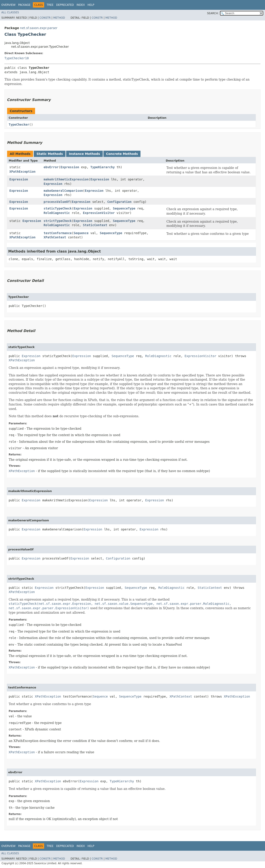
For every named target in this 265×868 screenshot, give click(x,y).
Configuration (119, 202)
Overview (8, 5)
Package (24, 5)
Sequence (81, 233)
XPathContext (55, 237)
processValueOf (57, 202)
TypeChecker (19, 125)
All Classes (10, 12)
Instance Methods (84, 154)
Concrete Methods (122, 154)
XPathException (22, 172)
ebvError (51, 167)
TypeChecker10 (17, 58)
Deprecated (65, 5)
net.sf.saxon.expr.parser (39, 28)
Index (81, 5)
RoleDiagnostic (57, 213)
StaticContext (95, 225)
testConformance (58, 233)
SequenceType (124, 208)
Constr (45, 18)
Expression (70, 167)
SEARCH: (213, 13)
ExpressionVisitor (99, 213)
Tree (50, 5)
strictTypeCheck (58, 221)
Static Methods (50, 154)
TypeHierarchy (103, 167)
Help (91, 5)
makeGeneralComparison (63, 191)
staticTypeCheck (58, 208)
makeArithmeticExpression (66, 179)
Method (59, 18)
